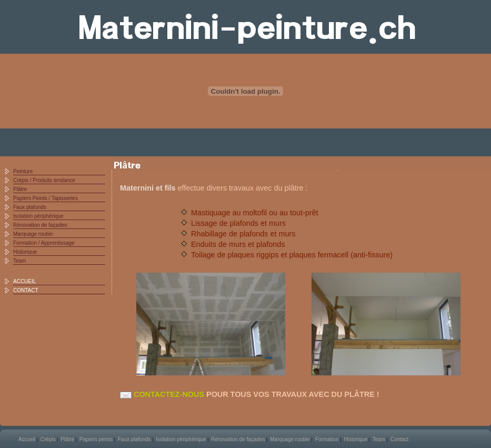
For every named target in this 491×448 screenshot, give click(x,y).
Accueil (27, 439)
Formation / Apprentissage (44, 243)
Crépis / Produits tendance (44, 180)
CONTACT (26, 290)
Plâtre (20, 189)
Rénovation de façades (40, 225)
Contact (399, 439)
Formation (327, 439)
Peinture (23, 171)
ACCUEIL (24, 281)
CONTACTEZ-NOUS (162, 394)
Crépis (48, 439)
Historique (25, 252)
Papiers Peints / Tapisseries (46, 198)
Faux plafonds (30, 207)
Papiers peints (96, 439)
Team (19, 261)
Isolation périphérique (38, 216)
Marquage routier (33, 234)
